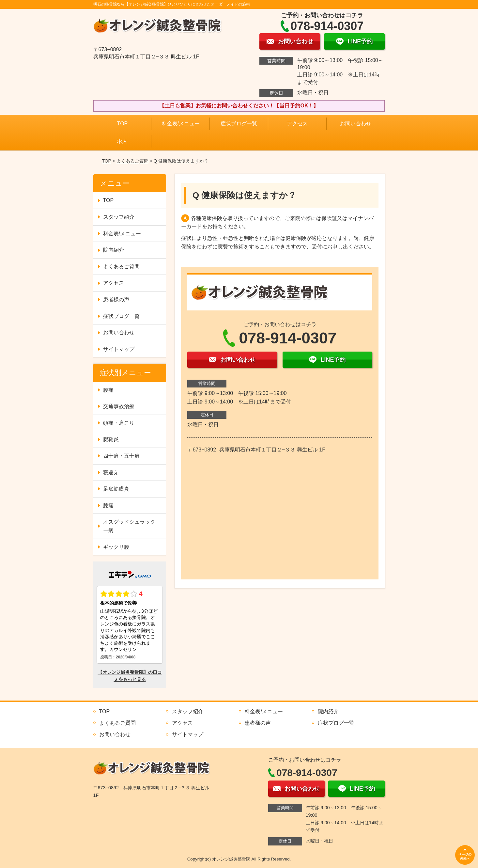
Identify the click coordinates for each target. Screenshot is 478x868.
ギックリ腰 (116, 547)
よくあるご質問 (132, 161)
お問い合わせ (356, 124)
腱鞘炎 (111, 439)
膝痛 (108, 505)
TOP (123, 124)
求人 (122, 141)
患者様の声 (116, 300)
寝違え (111, 473)
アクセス (297, 124)
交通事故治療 (119, 406)
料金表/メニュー (181, 124)
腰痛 (108, 390)
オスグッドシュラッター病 (129, 526)
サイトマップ (119, 349)
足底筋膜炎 (116, 489)
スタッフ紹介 (119, 217)
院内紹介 (114, 250)
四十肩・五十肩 (121, 456)
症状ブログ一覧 (239, 124)
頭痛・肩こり (119, 423)
